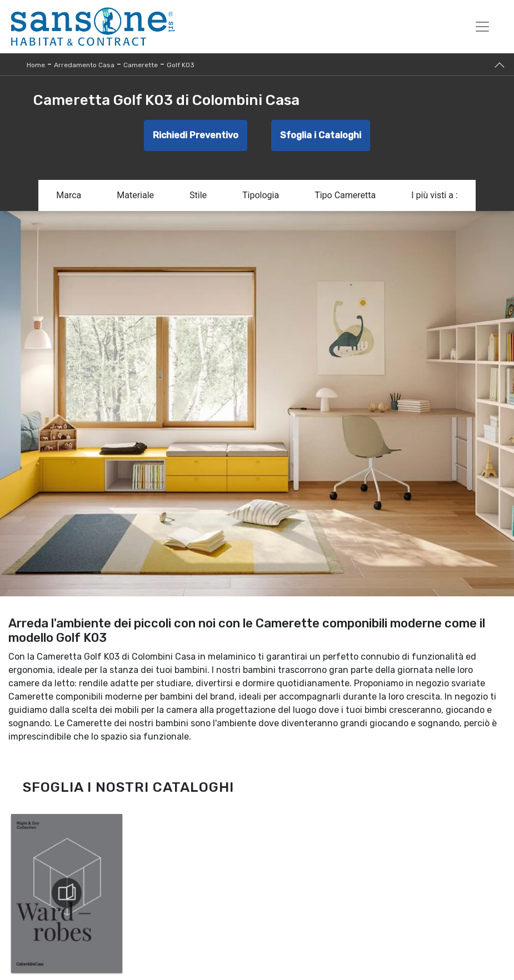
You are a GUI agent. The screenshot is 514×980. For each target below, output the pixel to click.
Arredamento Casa (84, 65)
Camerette (141, 65)
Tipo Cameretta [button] (345, 195)
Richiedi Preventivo (196, 135)
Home (36, 65)
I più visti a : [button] (435, 195)
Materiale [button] (135, 195)
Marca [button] (69, 195)
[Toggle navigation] (482, 27)
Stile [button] (198, 195)
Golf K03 (181, 65)
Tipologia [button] (261, 195)
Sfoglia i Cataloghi (321, 135)
